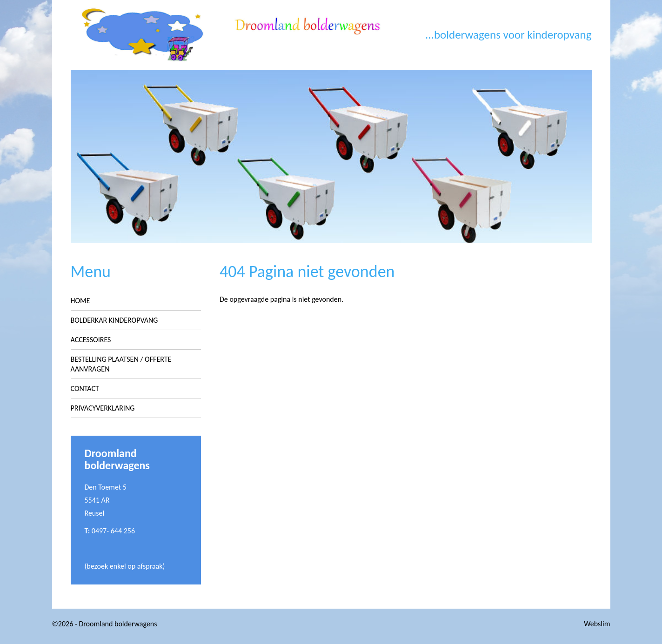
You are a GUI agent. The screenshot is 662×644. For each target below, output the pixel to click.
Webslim (597, 624)
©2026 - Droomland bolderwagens (105, 624)
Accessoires (91, 340)
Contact (85, 388)
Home (80, 301)
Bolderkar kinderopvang (114, 320)
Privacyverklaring (103, 408)
